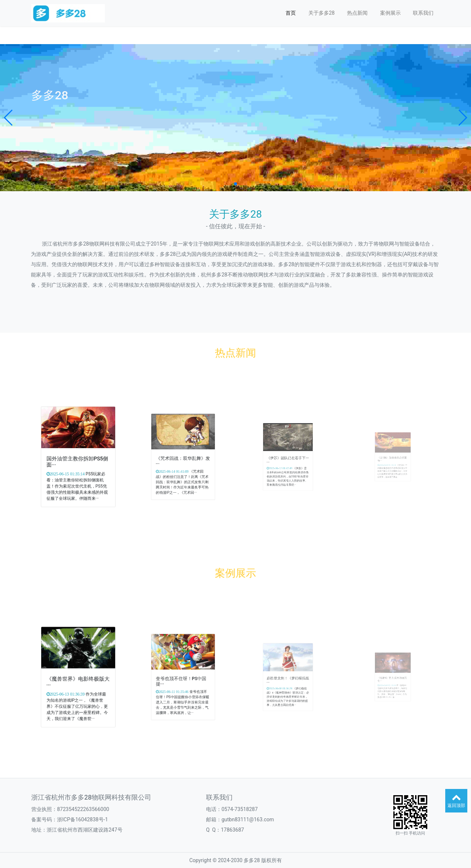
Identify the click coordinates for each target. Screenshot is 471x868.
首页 (291, 13)
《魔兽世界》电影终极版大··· (78, 679)
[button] (9, 118)
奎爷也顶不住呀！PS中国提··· (182, 679)
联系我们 (423, 13)
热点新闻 (357, 13)
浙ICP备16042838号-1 (82, 819)
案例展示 (390, 13)
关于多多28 (322, 13)
